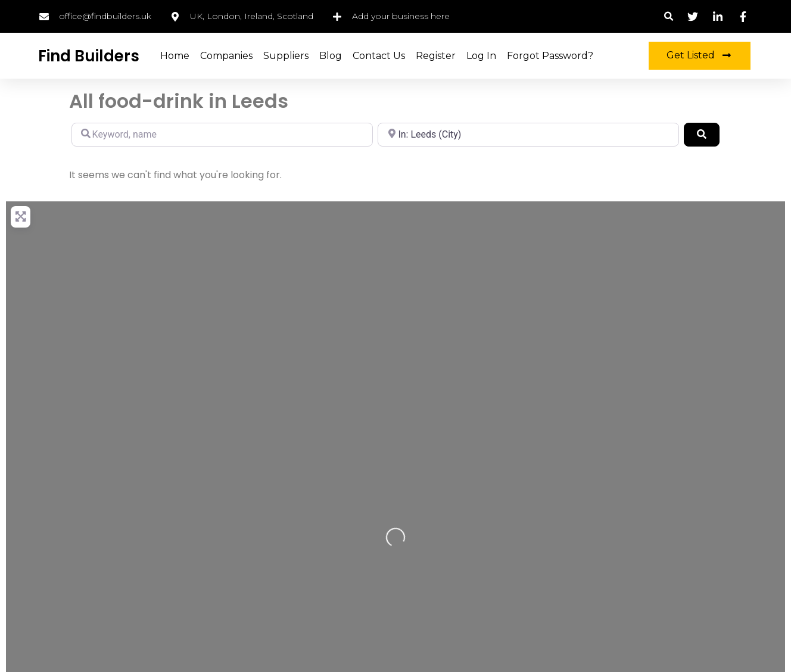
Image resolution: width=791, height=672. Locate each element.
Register (436, 56)
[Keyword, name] (222, 135)
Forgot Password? (550, 56)
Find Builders (89, 56)
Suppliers (286, 56)
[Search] (702, 135)
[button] (669, 16)
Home (175, 56)
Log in (481, 56)
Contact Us (379, 56)
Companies (226, 56)
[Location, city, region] (528, 135)
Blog (331, 56)
